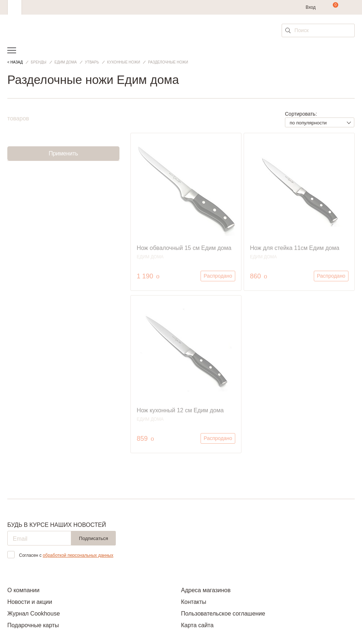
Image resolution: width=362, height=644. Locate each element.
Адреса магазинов (206, 590)
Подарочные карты (33, 625)
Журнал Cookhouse (34, 614)
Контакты (194, 602)
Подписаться (94, 538)
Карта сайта (197, 625)
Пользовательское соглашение (223, 614)
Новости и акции (30, 602)
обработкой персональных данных (78, 555)
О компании (23, 590)
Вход (311, 7)
